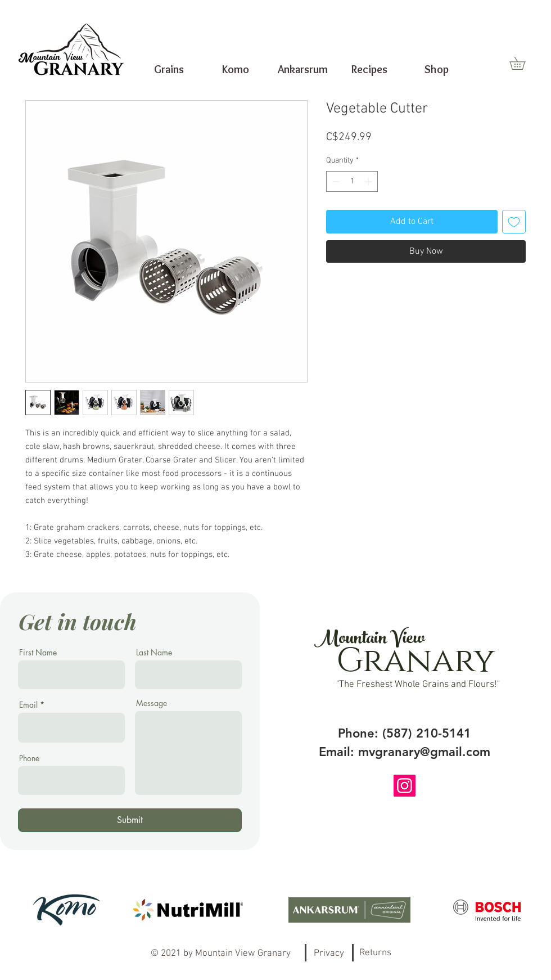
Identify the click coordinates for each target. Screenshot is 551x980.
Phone (29, 758)
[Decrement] (335, 181)
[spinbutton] (352, 181)
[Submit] (130, 820)
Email (28, 705)
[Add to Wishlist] (514, 222)
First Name (38, 653)
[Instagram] (405, 786)
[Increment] (369, 181)
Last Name (154, 653)
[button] (523, 63)
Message (152, 703)
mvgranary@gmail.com (424, 752)
